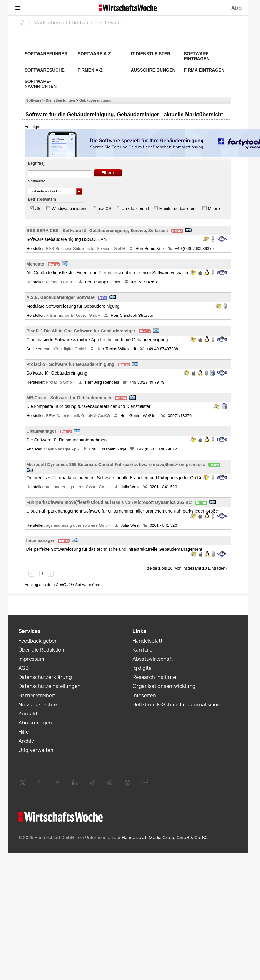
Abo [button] (236, 8)
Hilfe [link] (24, 732)
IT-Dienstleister (151, 54)
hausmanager (40, 540)
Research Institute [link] (154, 677)
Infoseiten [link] (144, 696)
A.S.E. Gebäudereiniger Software (61, 297)
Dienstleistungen (60, 100)
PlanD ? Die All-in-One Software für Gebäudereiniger (81, 331)
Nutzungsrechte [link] (38, 705)
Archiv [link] (26, 741)
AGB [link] (24, 668)
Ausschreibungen (153, 70)
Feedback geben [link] (38, 641)
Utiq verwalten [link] (36, 750)
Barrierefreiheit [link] (37, 696)
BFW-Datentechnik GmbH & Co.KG (79, 416)
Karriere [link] (142, 650)
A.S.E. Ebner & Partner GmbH (74, 315)
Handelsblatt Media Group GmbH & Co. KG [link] (165, 838)
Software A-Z (94, 54)
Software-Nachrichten (41, 84)
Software (34, 100)
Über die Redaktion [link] (41, 650)
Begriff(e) (36, 163)
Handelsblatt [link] (147, 641)
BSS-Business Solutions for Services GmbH (86, 249)
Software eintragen (197, 56)
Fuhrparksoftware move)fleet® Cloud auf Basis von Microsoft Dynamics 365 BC (109, 502)
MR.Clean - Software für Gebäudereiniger (69, 398)
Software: (37, 181)
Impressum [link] (31, 659)
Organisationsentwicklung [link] (164, 686)
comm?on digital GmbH (65, 349)
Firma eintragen (204, 70)
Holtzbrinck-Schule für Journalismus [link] (176, 705)
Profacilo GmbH (61, 382)
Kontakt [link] (28, 714)
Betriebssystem (42, 199)
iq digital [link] (143, 668)
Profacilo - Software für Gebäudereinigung (71, 364)
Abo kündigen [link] (35, 723)
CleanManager (42, 431)
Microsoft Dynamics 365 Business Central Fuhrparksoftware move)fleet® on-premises (116, 465)
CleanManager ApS (62, 449)
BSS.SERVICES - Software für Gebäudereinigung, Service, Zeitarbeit (97, 231)
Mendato (36, 264)
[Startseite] (22, 22)
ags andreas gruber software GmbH (79, 487)
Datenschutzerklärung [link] (45, 677)
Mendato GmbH (61, 282)
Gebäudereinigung (95, 100)
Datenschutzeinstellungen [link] (50, 686)
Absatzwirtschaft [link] (153, 659)
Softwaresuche (45, 70)
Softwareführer (46, 54)
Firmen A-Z (90, 70)
